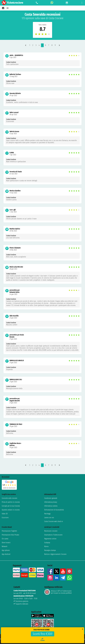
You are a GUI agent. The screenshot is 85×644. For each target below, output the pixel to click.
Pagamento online (50, 539)
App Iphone (6, 550)
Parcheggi (47, 514)
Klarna (46, 546)
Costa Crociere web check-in (54, 521)
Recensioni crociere (51, 531)
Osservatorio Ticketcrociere (53, 535)
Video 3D (5, 514)
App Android (6, 554)
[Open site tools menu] (82, 3)
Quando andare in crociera (11, 510)
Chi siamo (5, 539)
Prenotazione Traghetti (9, 531)
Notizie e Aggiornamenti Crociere (55, 554)
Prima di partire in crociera (11, 502)
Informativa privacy (51, 502)
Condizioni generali (51, 498)
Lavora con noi (49, 518)
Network (5, 546)
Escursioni (5, 518)
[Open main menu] (8, 8)
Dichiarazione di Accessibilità (54, 510)
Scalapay (47, 543)
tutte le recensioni (9, 488)
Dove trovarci (6, 543)
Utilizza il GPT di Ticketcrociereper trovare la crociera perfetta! (58, 592)
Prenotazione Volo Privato (10, 535)
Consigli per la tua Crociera (11, 506)
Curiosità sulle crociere (9, 498)
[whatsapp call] (52, 3)
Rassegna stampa (50, 550)
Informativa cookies (51, 506)
